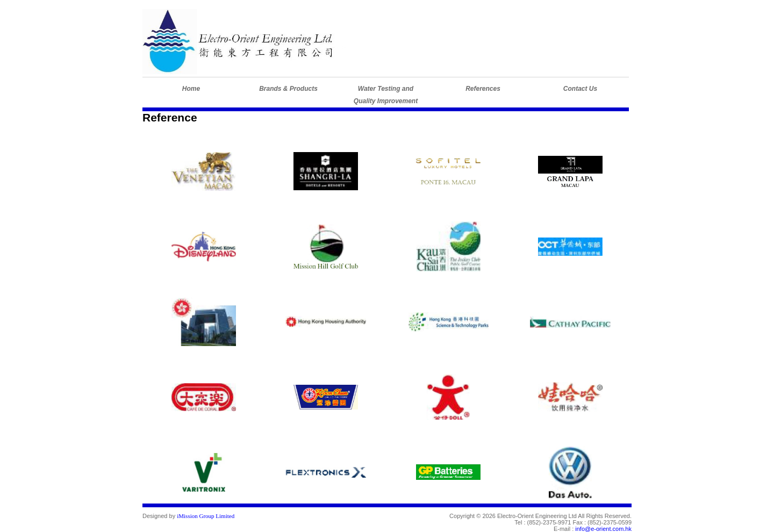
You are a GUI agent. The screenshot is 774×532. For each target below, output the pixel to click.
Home (191, 89)
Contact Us (580, 89)
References (483, 89)
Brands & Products (288, 89)
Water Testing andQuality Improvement (386, 95)
